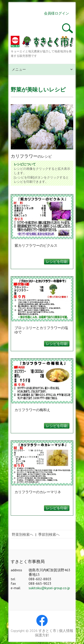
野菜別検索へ (23, 534)
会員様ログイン (57, 13)
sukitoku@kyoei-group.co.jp (49, 588)
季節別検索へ (49, 534)
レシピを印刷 (57, 261)
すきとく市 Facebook (42, 621)
